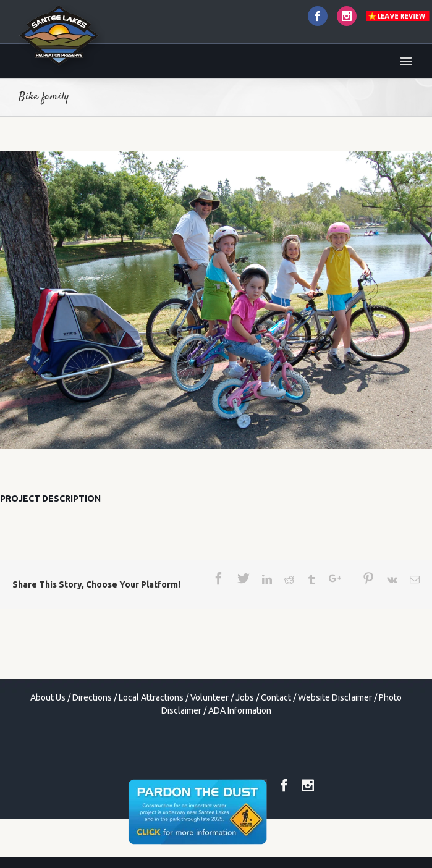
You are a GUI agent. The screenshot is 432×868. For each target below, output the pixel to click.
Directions (92, 697)
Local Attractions (151, 697)
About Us (48, 697)
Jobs (245, 697)
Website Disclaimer (335, 697)
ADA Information (240, 710)
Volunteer (210, 697)
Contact (276, 697)
